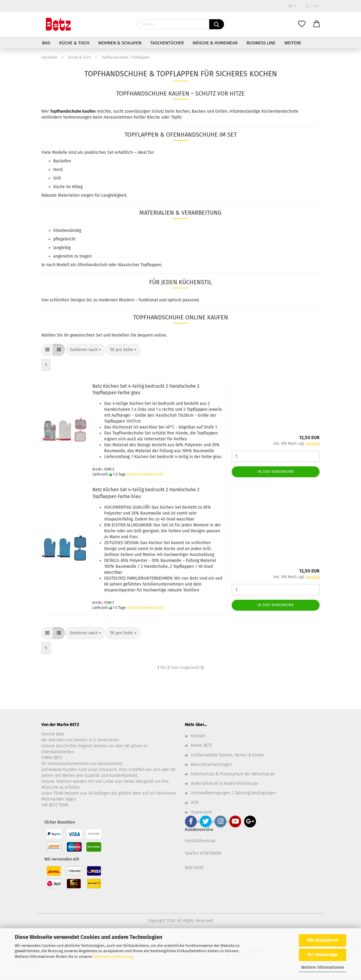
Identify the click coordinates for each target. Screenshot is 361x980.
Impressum (201, 812)
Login (313, 6)
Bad (46, 43)
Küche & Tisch (74, 43)
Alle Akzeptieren (323, 940)
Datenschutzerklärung (113, 956)
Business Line (261, 43)
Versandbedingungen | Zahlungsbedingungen (233, 793)
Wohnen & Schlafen (120, 43)
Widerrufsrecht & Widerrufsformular (225, 783)
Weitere (293, 43)
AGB (195, 802)
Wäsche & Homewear (215, 43)
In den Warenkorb (276, 472)
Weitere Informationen (323, 967)
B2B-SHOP (194, 868)
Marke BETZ (202, 745)
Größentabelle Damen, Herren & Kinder (228, 755)
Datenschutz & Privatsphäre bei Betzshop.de (233, 774)
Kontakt (198, 736)
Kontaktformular (200, 841)
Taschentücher (167, 43)
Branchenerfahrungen (211, 765)
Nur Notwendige (323, 955)
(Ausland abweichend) (145, 474)
